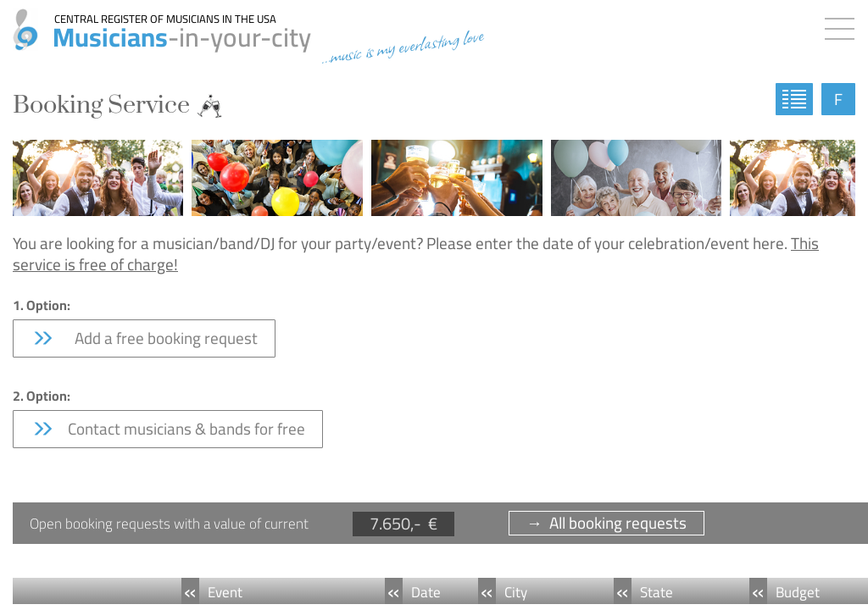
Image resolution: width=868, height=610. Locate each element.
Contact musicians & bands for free (168, 429)
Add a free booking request (144, 338)
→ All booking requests (606, 523)
